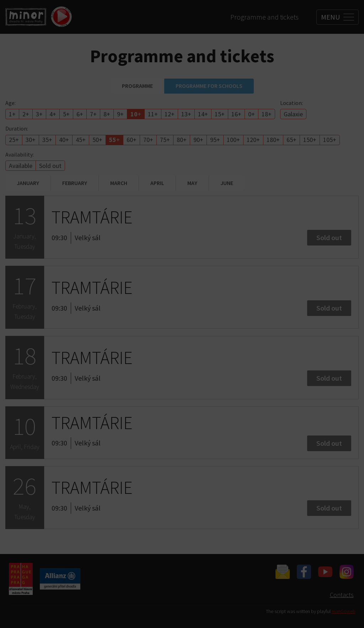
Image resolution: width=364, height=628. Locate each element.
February (75, 183)
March (119, 183)
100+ (233, 140)
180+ (273, 140)
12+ (170, 114)
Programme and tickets (264, 17)
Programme (137, 86)
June (227, 183)
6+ (80, 114)
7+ (93, 114)
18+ (267, 114)
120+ (253, 140)
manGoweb (344, 611)
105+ (330, 140)
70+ (148, 140)
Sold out (50, 166)
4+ (53, 114)
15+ (220, 114)
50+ (97, 140)
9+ (120, 114)
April (157, 183)
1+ (12, 114)
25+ (14, 140)
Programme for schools (209, 86)
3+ (39, 114)
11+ (153, 114)
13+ (186, 114)
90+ (198, 140)
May (192, 183)
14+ (203, 114)
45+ (81, 140)
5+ (66, 114)
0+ (251, 114)
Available (21, 166)
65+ (291, 140)
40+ (64, 140)
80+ (182, 140)
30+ (31, 140)
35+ (47, 140)
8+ (107, 114)
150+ (310, 140)
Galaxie (293, 114)
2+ (26, 114)
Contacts (342, 595)
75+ (165, 140)
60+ (132, 140)
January (28, 183)
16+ (236, 114)
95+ (215, 140)
